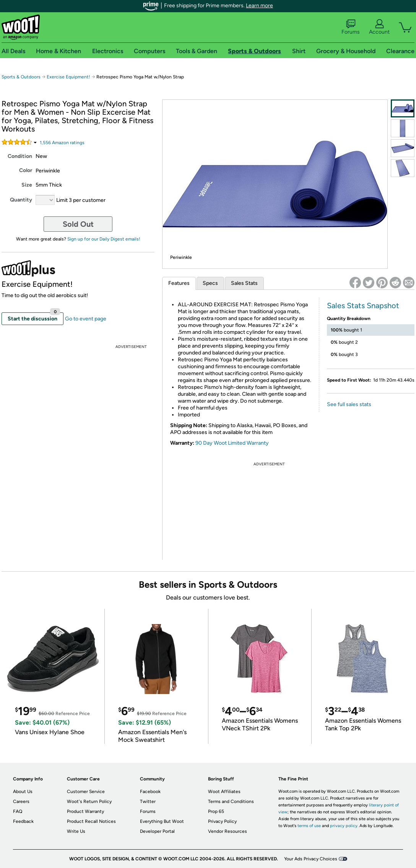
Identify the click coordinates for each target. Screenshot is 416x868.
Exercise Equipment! (68, 77)
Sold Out (78, 224)
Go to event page (86, 319)
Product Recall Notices (91, 821)
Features (179, 283)
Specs (210, 283)
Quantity (21, 200)
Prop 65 (216, 811)
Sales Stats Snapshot (363, 306)
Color (26, 170)
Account (379, 27)
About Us (23, 792)
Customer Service (86, 792)
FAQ (18, 811)
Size (27, 185)
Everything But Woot (162, 821)
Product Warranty (85, 811)
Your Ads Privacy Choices (311, 859)
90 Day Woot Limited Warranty (232, 443)
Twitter (148, 801)
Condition (20, 156)
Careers (21, 801)
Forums (351, 27)
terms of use (309, 826)
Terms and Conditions (231, 801)
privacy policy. (344, 826)
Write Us (76, 831)
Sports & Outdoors (21, 77)
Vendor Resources (227, 831)
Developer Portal (157, 831)
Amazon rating (62, 143)
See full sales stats (349, 404)
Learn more (259, 6)
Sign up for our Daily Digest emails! (104, 239)
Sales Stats (244, 283)
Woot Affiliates (224, 792)
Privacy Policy (222, 821)
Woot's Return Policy (89, 801)
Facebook (150, 792)
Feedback (23, 821)
